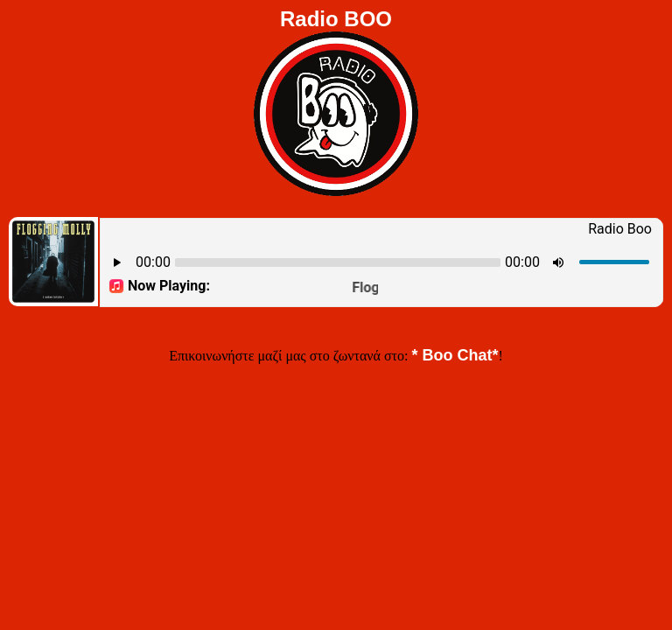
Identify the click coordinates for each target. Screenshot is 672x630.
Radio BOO (336, 19)
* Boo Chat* (455, 355)
